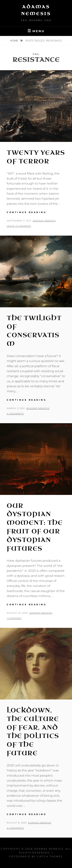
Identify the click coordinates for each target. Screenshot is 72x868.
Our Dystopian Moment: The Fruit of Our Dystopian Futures (35, 527)
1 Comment (14, 618)
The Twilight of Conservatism (34, 331)
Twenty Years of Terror (36, 157)
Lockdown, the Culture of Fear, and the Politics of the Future (33, 732)
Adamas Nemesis (44, 221)
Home (14, 41)
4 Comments (15, 414)
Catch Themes (50, 856)
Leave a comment (19, 226)
